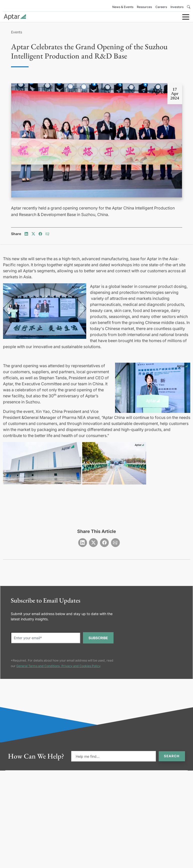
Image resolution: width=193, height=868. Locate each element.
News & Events (123, 7)
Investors (177, 7)
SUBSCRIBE (98, 638)
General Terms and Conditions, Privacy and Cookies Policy (58, 666)
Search (172, 756)
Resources (144, 7)
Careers (161, 7)
